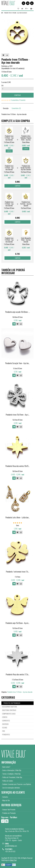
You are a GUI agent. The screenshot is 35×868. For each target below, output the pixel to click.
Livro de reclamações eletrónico (11, 788)
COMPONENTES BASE (9, 714)
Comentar (23, 100)
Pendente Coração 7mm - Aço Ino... (17, 363)
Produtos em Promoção (9, 813)
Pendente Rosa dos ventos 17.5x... (17, 674)
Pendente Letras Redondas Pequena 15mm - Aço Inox (26, 138)
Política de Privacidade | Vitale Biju (12, 777)
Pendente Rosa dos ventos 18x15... (17, 466)
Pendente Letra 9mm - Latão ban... (18, 517)
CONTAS (5, 717)
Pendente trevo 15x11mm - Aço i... (18, 415)
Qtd (2, 85)
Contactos (5, 797)
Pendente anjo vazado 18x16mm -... (18, 312)
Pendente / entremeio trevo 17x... (18, 572)
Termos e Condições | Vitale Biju (11, 774)
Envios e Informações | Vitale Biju (12, 770)
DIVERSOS (5, 724)
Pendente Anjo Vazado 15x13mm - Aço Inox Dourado (26, 168)
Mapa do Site (6, 800)
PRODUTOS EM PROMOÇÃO (12, 703)
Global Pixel (13, 860)
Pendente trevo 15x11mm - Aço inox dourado (26, 204)
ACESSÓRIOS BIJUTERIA (10, 707)
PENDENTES (6, 735)
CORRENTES (6, 721)
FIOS (4, 731)
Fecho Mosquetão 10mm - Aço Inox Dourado (26, 240)
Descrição (6, 108)
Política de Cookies (8, 781)
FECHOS (5, 728)
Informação (9, 762)
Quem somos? (6, 767)
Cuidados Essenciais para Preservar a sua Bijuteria (17, 784)
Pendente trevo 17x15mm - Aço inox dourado (16, 13)
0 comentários (15, 100)
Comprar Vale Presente (9, 810)
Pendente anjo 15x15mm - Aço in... (17, 623)
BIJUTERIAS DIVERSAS (9, 710)
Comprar (17, 95)
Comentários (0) (16, 108)
